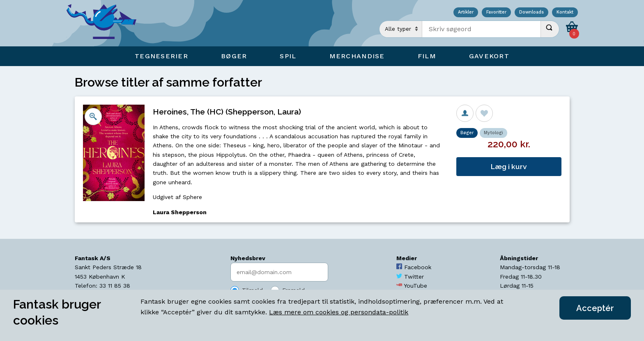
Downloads (531, 13)
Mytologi (493, 133)
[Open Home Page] (106, 23)
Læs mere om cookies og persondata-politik (339, 312)
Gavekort (489, 56)
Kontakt (565, 13)
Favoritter (496, 13)
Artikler (466, 13)
